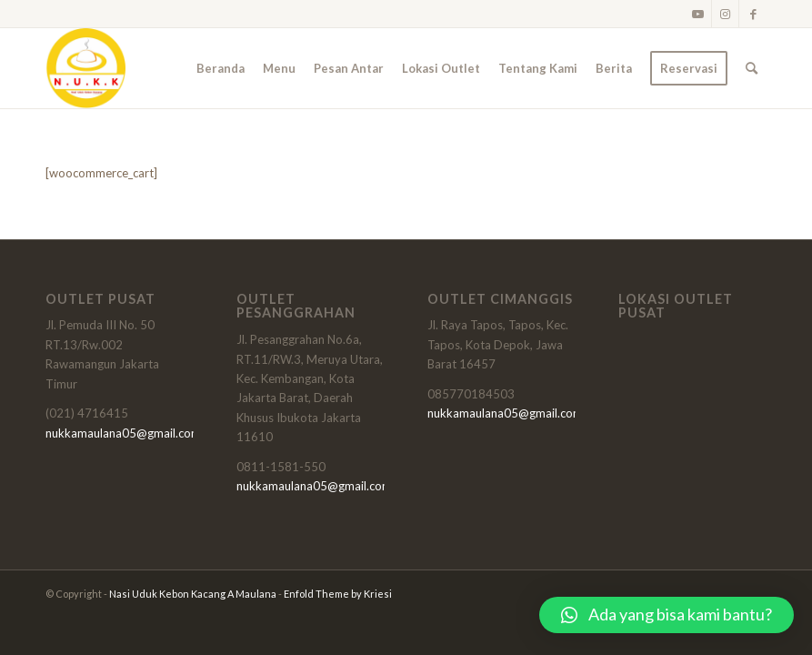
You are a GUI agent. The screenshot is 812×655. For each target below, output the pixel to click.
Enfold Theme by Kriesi (338, 594)
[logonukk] (85, 68)
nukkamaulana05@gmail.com (123, 433)
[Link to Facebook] (753, 14)
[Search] (752, 68)
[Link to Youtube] (698, 14)
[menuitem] (221, 68)
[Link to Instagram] (725, 14)
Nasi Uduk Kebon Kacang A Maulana (193, 594)
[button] (667, 615)
